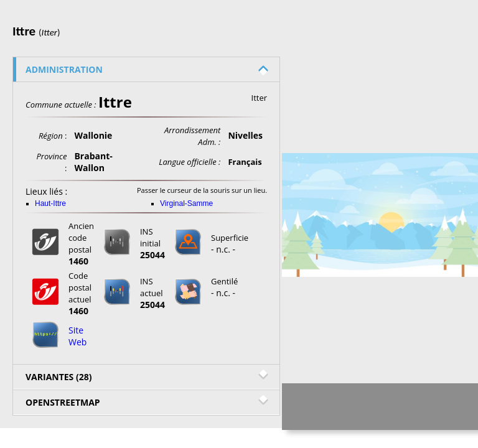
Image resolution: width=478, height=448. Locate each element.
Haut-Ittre (50, 203)
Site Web (77, 336)
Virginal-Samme (186, 203)
